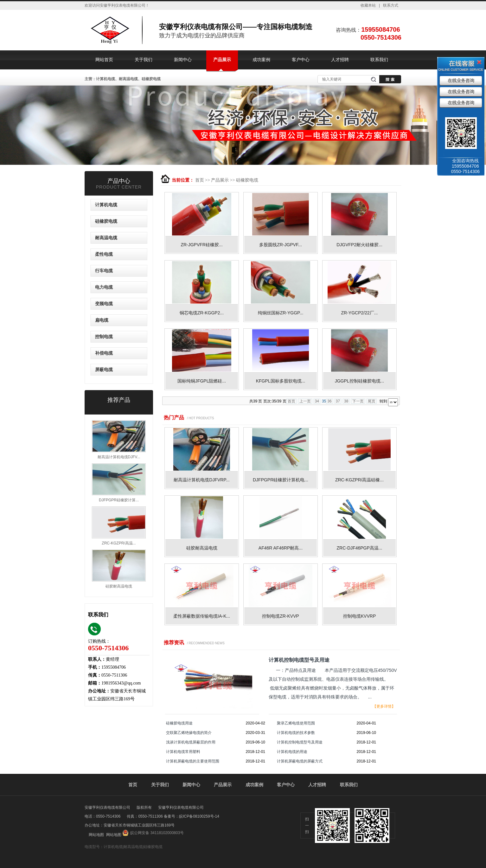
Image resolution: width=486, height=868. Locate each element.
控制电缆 (104, 337)
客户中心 (301, 60)
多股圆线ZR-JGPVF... (281, 245)
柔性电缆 (104, 254)
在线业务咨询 (461, 81)
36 (329, 401)
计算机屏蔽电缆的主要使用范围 (193, 761)
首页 (200, 180)
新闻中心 (183, 60)
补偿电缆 (104, 353)
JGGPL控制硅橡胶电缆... (360, 381)
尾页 (372, 401)
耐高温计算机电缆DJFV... (119, 457)
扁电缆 (102, 320)
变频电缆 (104, 304)
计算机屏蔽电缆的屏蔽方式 (300, 761)
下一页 (358, 401)
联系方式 (391, 5)
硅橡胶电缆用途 (179, 723)
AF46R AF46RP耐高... (281, 548)
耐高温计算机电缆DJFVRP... (201, 480)
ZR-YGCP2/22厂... (360, 313)
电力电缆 (104, 287)
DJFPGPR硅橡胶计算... (119, 500)
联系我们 (379, 60)
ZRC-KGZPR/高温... (119, 543)
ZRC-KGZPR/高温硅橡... (359, 480)
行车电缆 (104, 271)
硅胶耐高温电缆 (202, 548)
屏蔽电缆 (104, 370)
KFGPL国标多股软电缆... (281, 381)
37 (338, 401)
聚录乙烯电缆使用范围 (296, 723)
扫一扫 (307, 826)
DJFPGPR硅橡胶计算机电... (281, 480)
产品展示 (222, 60)
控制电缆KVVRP (359, 616)
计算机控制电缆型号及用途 (300, 742)
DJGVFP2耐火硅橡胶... (359, 245)
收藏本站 (368, 5)
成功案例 (261, 60)
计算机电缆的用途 (292, 752)
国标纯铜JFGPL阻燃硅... (202, 381)
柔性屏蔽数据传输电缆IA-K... (202, 616)
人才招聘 (340, 60)
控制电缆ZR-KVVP (281, 616)
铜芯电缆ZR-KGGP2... (202, 313)
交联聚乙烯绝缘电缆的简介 (189, 733)
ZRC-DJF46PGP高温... (360, 548)
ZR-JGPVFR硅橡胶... (201, 245)
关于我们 (144, 60)
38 (346, 401)
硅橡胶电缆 (247, 180)
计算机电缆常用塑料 (183, 752)
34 (317, 401)
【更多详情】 (384, 706)
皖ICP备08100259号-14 (199, 816)
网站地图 (96, 835)
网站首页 (104, 60)
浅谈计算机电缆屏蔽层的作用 (191, 742)
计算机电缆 (106, 205)
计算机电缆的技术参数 (296, 733)
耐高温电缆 (106, 238)
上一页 (305, 401)
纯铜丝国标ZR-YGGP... (281, 313)
